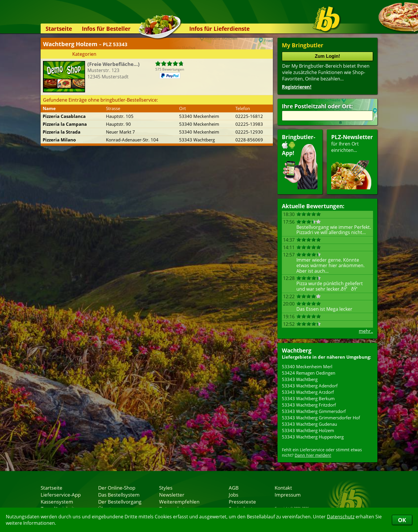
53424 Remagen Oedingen (309, 373)
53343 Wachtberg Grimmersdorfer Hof (321, 418)
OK (402, 520)
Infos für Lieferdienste (219, 29)
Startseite (59, 29)
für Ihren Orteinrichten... (352, 161)
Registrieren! (297, 87)
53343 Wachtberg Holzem (308, 430)
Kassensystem (57, 502)
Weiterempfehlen (179, 502)
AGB (234, 488)
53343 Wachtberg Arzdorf (308, 392)
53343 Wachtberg (300, 379)
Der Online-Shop (117, 488)
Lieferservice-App (61, 495)
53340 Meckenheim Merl (307, 366)
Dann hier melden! (313, 455)
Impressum (288, 495)
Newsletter (172, 495)
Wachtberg (297, 350)
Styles (166, 488)
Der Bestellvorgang (120, 502)
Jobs (234, 495)
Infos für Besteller (106, 29)
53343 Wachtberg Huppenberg (313, 437)
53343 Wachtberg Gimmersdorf (314, 411)
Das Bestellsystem (119, 495)
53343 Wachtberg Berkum (308, 398)
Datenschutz (341, 517)
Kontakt (283, 488)
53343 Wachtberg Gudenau (309, 424)
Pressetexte (242, 502)
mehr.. (366, 331)
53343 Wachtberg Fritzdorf (309, 405)
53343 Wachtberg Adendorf (310, 386)
